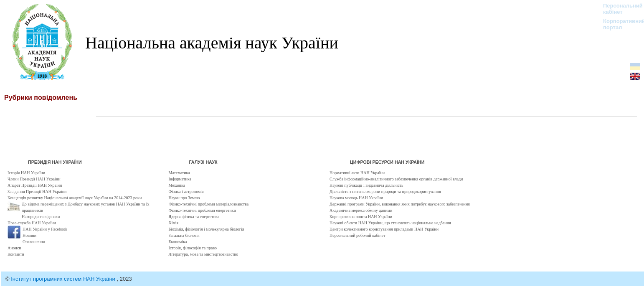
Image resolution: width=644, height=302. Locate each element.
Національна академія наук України (212, 43)
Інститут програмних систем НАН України (64, 279)
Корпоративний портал (619, 24)
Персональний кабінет (619, 9)
